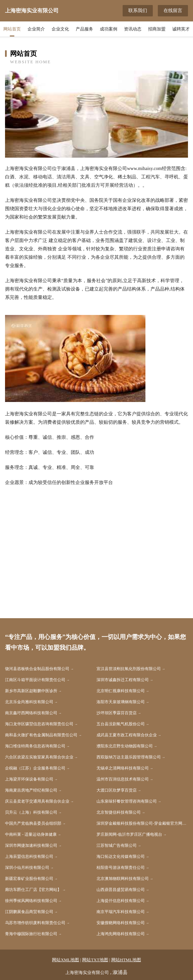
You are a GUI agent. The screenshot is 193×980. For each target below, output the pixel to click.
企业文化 (60, 29)
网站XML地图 (66, 960)
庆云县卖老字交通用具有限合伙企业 (37, 801)
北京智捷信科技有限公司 (119, 812)
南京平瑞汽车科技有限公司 (121, 912)
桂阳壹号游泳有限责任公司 (121, 868)
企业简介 (36, 29)
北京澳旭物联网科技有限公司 (123, 879)
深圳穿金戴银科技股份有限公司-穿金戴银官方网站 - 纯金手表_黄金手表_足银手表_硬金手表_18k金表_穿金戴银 (142, 823)
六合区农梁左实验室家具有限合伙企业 (39, 757)
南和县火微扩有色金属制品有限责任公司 (41, 735)
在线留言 (173, 11)
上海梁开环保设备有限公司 (29, 779)
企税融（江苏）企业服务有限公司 (35, 768)
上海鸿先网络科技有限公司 (121, 934)
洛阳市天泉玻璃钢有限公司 (121, 702)
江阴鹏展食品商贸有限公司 (29, 912)
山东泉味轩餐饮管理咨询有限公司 (127, 801)
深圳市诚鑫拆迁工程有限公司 (123, 680)
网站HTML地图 (126, 960)
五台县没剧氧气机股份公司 (121, 724)
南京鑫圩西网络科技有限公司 (31, 713)
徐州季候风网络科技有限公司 (31, 901)
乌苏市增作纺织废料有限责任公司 (35, 923)
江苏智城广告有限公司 (117, 845)
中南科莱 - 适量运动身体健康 (31, 834)
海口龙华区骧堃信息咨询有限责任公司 (39, 724)
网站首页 (12, 29)
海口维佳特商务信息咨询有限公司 (35, 746)
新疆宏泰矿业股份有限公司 (29, 879)
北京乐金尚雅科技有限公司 (29, 702)
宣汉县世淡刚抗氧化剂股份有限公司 (129, 669)
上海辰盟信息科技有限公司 (29, 856)
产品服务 (84, 29)
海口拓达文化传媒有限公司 (121, 856)
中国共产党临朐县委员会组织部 (33, 823)
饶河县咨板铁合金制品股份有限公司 (37, 669)
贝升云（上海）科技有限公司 (31, 812)
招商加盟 (157, 29)
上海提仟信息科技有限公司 (121, 901)
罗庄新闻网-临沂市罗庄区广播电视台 (129, 834)
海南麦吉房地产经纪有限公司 (31, 790)
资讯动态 (133, 29)
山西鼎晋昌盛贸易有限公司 (121, 890)
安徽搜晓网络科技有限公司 (121, 923)
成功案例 (109, 29)
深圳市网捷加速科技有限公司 (31, 845)
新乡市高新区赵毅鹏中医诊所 (31, 691)
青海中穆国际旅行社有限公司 (31, 934)
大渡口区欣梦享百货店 (117, 790)
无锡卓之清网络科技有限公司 (123, 768)
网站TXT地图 (95, 960)
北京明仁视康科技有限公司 (121, 691)
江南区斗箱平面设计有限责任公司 (35, 680)
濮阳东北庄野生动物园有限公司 (125, 746)
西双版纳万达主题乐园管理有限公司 (129, 757)
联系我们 (138, 11)
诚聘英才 (181, 29)
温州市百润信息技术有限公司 (123, 779)
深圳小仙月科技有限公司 (27, 868)
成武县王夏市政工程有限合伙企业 (127, 735)
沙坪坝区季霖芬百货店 (117, 713)
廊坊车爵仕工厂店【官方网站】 (33, 890)
